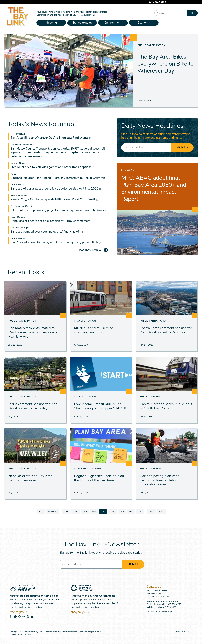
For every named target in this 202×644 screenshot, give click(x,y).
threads (28, 617)
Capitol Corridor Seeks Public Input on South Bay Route (166, 406)
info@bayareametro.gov (163, 612)
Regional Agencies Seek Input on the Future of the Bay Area (99, 478)
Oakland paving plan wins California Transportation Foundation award (159, 480)
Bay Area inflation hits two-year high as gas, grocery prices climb (56, 242)
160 (131, 512)
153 (66, 512)
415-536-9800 (169, 607)
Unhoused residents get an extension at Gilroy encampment (52, 221)
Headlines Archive (90, 250)
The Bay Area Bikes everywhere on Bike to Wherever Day (166, 64)
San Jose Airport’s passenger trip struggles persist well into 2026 (56, 189)
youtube (24, 617)
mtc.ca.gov (18, 612)
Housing (51, 23)
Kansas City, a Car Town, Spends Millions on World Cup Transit (54, 199)
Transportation (82, 23)
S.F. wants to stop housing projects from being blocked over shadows (58, 210)
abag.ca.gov (80, 612)
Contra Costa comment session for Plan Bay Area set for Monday (166, 330)
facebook (15, 617)
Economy (144, 23)
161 (140, 512)
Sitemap (28, 635)
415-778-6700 (172, 601)
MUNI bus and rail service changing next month (94, 330)
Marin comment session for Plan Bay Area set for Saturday (33, 406)
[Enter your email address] (146, 147)
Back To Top (181, 632)
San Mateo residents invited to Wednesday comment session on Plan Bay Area (34, 332)
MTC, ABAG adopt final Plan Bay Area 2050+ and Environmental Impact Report (154, 188)
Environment (113, 23)
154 (76, 512)
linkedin (11, 617)
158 (113, 512)
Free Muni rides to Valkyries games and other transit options (52, 167)
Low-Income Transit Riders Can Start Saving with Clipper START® (100, 406)
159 (122, 512)
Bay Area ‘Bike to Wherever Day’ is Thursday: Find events (51, 138)
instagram (19, 617)
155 (85, 512)
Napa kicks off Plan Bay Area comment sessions (30, 478)
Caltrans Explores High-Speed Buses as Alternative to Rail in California (59, 178)
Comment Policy (16, 635)
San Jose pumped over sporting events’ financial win (47, 232)
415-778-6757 (174, 604)
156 (94, 512)
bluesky (32, 617)
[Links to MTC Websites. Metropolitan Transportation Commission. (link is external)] (144, 2)
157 (104, 512)
